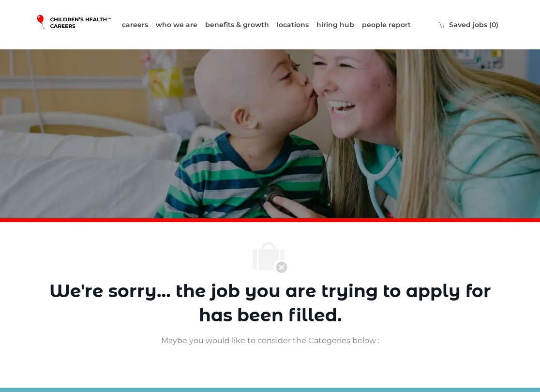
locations (293, 25)
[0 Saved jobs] (468, 25)
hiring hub (335, 25)
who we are (177, 25)
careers (135, 25)
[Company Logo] (77, 24)
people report (386, 25)
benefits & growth (237, 25)
